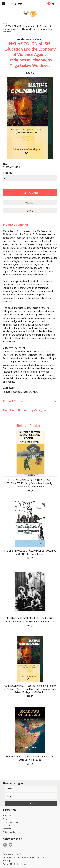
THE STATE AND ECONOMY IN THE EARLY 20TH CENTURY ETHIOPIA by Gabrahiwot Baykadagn (30, 620)
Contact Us (8, 829)
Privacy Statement (11, 822)
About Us (7, 815)
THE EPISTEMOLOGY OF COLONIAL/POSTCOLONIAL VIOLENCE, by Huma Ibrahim (30, 552)
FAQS (5, 819)
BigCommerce (20, 864)
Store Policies (9, 825)
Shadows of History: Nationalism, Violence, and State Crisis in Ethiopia (30, 758)
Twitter (11, 845)
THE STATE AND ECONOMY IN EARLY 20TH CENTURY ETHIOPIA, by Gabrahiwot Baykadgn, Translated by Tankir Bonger (30, 483)
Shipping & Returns (11, 832)
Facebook (5, 845)
